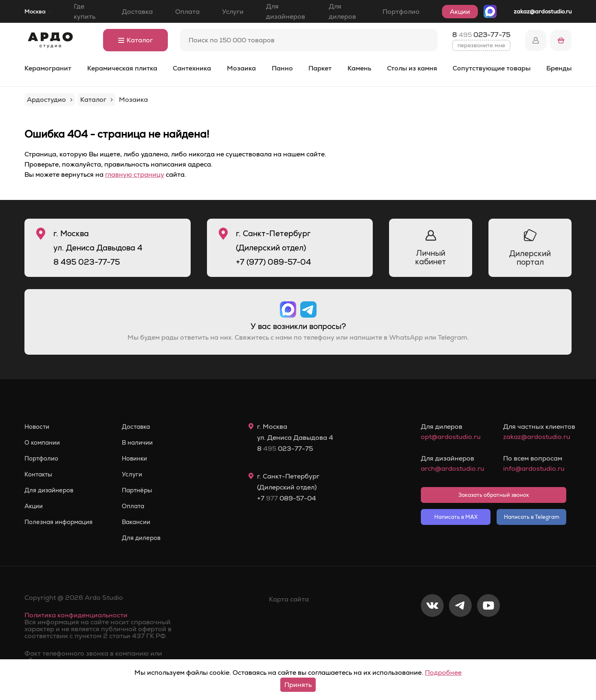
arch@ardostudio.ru (452, 468)
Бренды (559, 68)
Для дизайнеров (286, 11)
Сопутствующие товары (492, 68)
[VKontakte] (432, 632)
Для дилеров (342, 11)
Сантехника (192, 68)
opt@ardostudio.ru (451, 437)
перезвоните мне (481, 45)
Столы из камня (412, 68)
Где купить (85, 11)
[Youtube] (488, 632)
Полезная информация (62, 522)
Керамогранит (48, 68)
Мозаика (241, 68)
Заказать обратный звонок (494, 495)
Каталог (135, 40)
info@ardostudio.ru (534, 468)
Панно (282, 68)
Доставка (137, 12)
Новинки (142, 459)
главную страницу (135, 174)
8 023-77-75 (481, 35)
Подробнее (443, 673)
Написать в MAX (456, 517)
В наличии (145, 443)
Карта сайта (289, 599)
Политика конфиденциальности (76, 615)
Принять (298, 685)
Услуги (233, 12)
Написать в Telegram (532, 517)
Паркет (320, 68)
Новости (38, 427)
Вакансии (144, 522)
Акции (460, 12)
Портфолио (401, 12)
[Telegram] (460, 632)
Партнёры (145, 490)
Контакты (40, 474)
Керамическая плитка (122, 68)
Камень (359, 68)
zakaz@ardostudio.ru (543, 11)
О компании (44, 443)
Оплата (187, 12)
